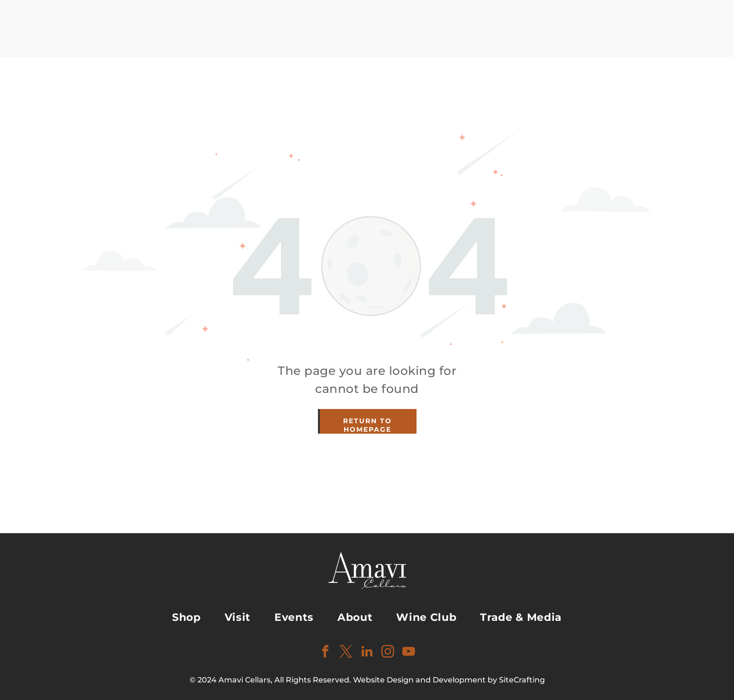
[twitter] (346, 653)
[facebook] (326, 653)
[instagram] (388, 653)
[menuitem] (186, 617)
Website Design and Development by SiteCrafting (449, 680)
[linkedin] (367, 653)
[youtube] (409, 653)
